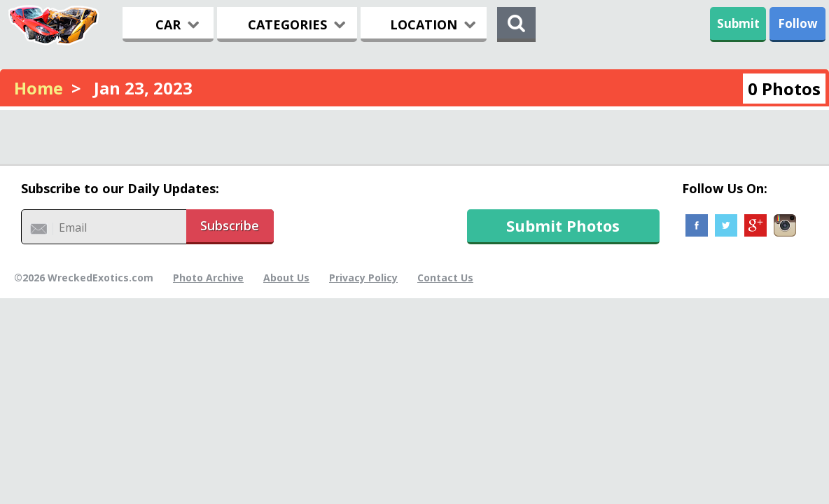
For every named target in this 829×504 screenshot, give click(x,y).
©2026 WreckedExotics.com (84, 278)
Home (39, 88)
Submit (738, 23)
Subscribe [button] (230, 225)
